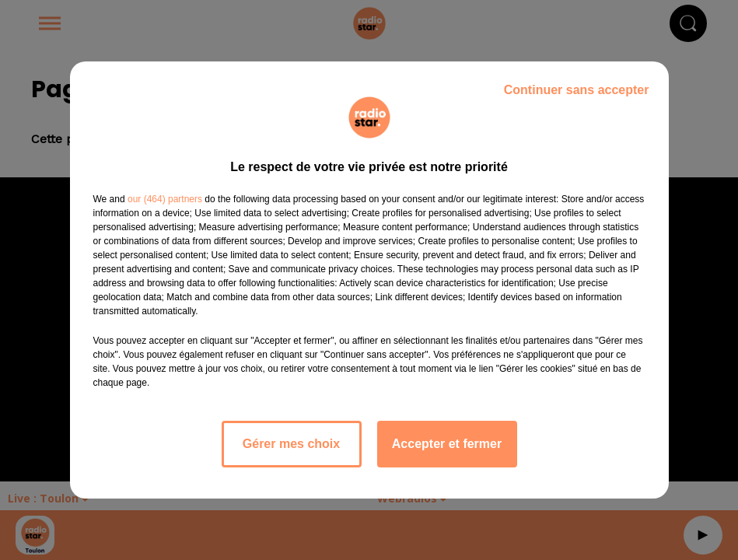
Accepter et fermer (447, 444)
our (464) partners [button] (165, 199)
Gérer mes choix (291, 444)
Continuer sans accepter (577, 90)
